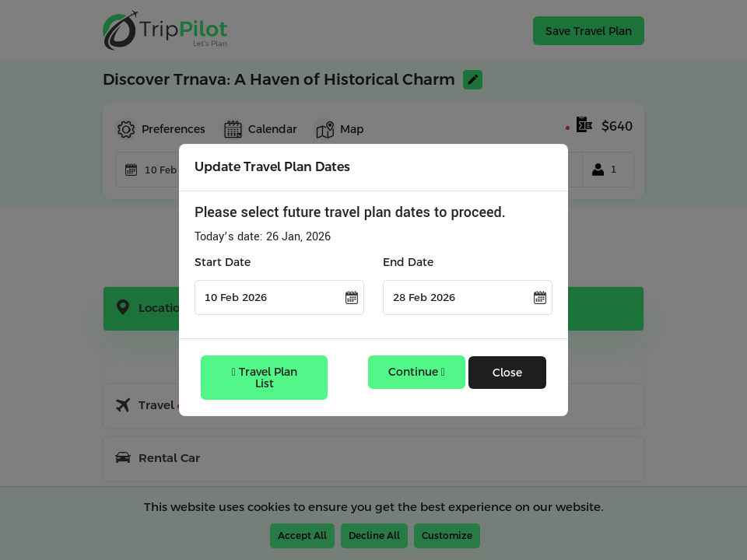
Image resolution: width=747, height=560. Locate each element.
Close (507, 373)
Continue (417, 372)
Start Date (223, 262)
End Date (408, 262)
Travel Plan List (265, 378)
